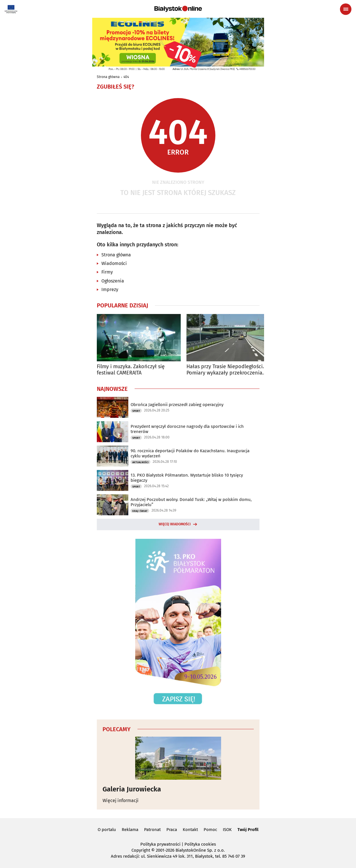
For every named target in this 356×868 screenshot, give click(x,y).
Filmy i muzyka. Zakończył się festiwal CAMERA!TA (131, 370)
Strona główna (108, 77)
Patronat (152, 830)
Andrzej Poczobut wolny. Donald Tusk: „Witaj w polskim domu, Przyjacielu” (191, 502)
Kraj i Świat (140, 511)
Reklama (130, 830)
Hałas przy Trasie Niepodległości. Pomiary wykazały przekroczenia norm (225, 370)
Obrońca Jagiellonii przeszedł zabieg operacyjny (177, 405)
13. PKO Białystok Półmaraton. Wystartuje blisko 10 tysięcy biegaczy (187, 478)
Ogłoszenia (113, 281)
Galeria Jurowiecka (132, 789)
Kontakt (190, 830)
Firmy (107, 272)
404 (126, 77)
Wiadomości (114, 263)
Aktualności (140, 462)
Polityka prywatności (160, 844)
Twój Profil (248, 830)
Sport (136, 411)
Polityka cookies (200, 844)
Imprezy (110, 289)
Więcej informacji (121, 800)
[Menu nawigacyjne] (346, 9)
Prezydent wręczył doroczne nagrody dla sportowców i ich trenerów (187, 429)
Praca (172, 830)
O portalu (107, 830)
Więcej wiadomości (175, 524)
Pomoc (210, 830)
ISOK (227, 830)
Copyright (141, 850)
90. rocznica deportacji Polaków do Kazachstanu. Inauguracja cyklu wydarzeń (190, 453)
